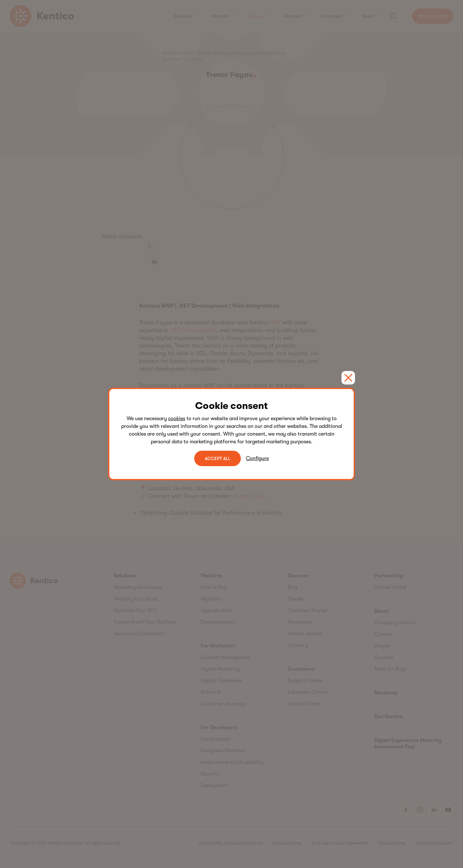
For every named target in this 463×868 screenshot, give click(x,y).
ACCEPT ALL (218, 458)
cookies (177, 419)
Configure (257, 458)
